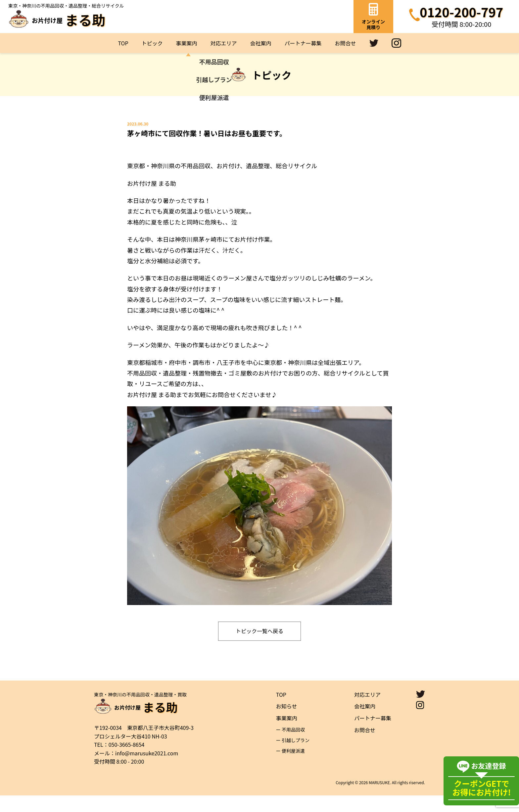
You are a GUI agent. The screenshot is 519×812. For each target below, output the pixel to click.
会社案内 (261, 43)
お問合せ (346, 43)
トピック (152, 43)
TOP (123, 43)
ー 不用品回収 (290, 746)
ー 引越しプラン (293, 757)
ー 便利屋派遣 (290, 767)
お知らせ (287, 723)
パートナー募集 (303, 43)
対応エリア (224, 43)
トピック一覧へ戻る (259, 647)
